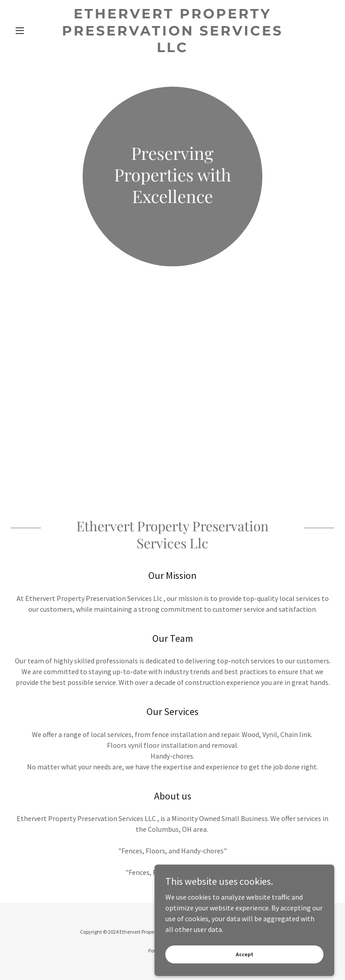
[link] (172, 49)
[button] (35, 31)
